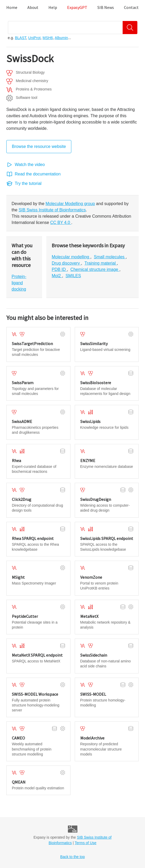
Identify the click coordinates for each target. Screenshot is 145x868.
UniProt (34, 38)
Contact (131, 7)
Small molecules (110, 257)
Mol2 (57, 276)
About (33, 7)
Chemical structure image (95, 269)
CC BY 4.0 (61, 223)
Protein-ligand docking (19, 283)
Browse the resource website (39, 146)
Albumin (61, 38)
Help (53, 7)
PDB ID (59, 269)
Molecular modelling (71, 257)
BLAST (21, 38)
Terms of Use (86, 843)
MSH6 (48, 38)
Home (12, 7)
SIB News (106, 7)
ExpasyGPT (77, 7)
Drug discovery (66, 263)
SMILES (73, 276)
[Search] (130, 28)
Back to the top (72, 857)
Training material (101, 263)
